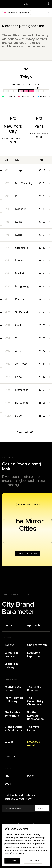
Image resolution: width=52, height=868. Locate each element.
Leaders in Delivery (11, 665)
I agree (12, 861)
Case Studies (10, 679)
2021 (8, 784)
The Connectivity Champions (35, 701)
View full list (26, 432)
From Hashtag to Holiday (14, 699)
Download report (34, 743)
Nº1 (26, 69)
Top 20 (9, 645)
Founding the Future (13, 688)
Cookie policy (17, 853)
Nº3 (39, 119)
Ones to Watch (37, 645)
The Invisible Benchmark (12, 714)
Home (8, 625)
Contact (10, 756)
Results (8, 637)
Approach (33, 625)
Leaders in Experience (34, 654)
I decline (33, 861)
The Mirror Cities (34, 728)
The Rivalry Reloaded (34, 688)
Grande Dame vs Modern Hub (14, 728)
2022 (31, 776)
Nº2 (13, 119)
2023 (8, 776)
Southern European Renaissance (35, 715)
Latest (9, 742)
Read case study (28, 554)
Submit (42, 808)
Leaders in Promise (11, 654)
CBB (26, 4)
